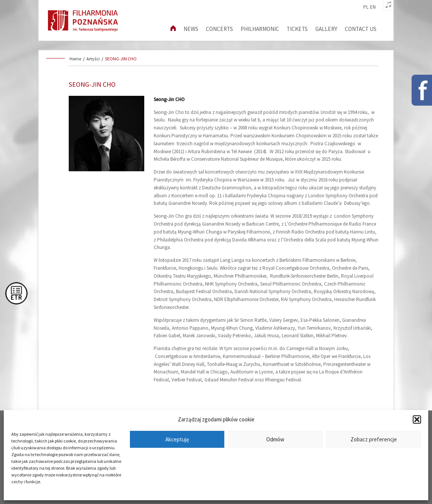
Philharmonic (260, 29)
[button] (417, 419)
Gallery (326, 29)
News (191, 29)
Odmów (275, 439)
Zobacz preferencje (374, 439)
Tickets (297, 29)
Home (75, 59)
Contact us (361, 29)
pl (366, 7)
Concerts (219, 29)
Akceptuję (177, 439)
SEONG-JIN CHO (121, 59)
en (373, 7)
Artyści (93, 59)
